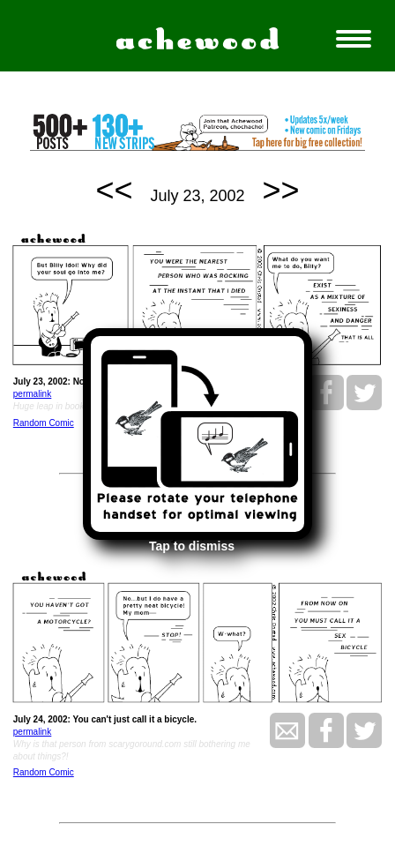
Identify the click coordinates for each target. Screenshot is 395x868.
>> (281, 190)
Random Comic (44, 423)
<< (114, 190)
